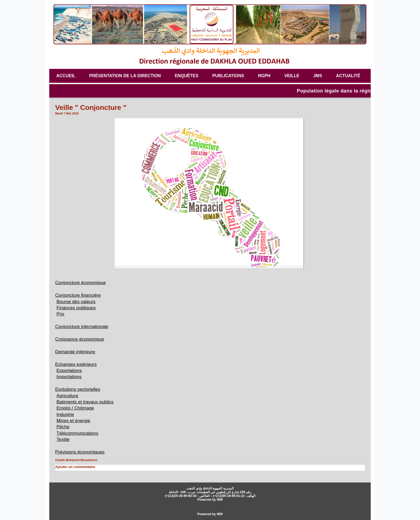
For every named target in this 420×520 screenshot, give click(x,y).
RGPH (264, 76)
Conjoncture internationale (83, 326)
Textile (63, 439)
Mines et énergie (74, 421)
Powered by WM (210, 499)
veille (292, 76)
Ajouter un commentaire (74, 467)
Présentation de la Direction (125, 76)
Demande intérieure (76, 352)
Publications (228, 76)
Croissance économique (81, 339)
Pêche (63, 427)
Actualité (348, 76)
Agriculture (68, 396)
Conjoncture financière (79, 295)
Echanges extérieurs (77, 364)
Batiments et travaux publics (87, 402)
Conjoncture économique (82, 283)
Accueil (66, 76)
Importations (70, 377)
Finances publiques (77, 308)
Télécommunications (79, 433)
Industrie (66, 414)
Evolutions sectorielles (79, 389)
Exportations (70, 370)
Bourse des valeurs (77, 302)
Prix (61, 314)
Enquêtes (186, 76)
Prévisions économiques (81, 452)
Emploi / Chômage (76, 408)
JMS (318, 76)
